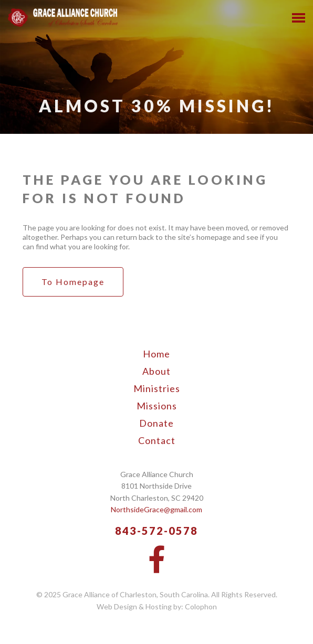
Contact (157, 440)
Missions (157, 406)
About (156, 371)
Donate (156, 423)
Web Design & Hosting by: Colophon (157, 606)
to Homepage (73, 282)
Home (156, 354)
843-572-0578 (156, 531)
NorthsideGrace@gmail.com (156, 509)
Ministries (157, 388)
